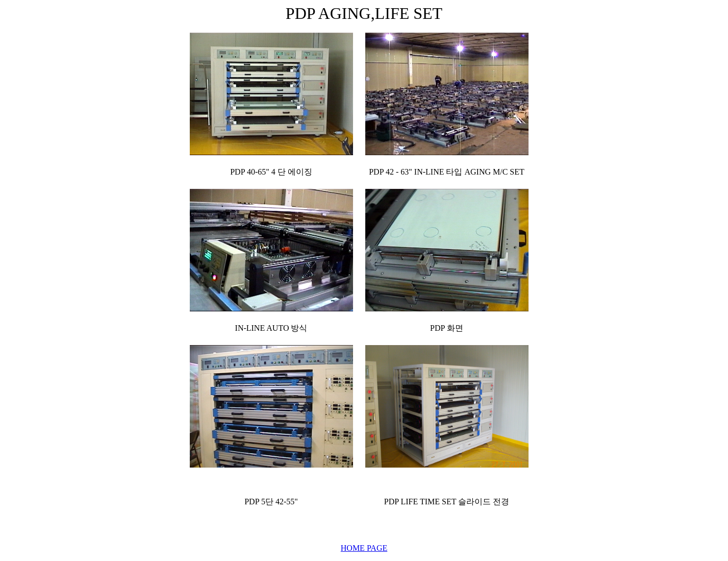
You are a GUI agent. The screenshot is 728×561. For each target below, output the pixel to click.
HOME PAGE (364, 548)
